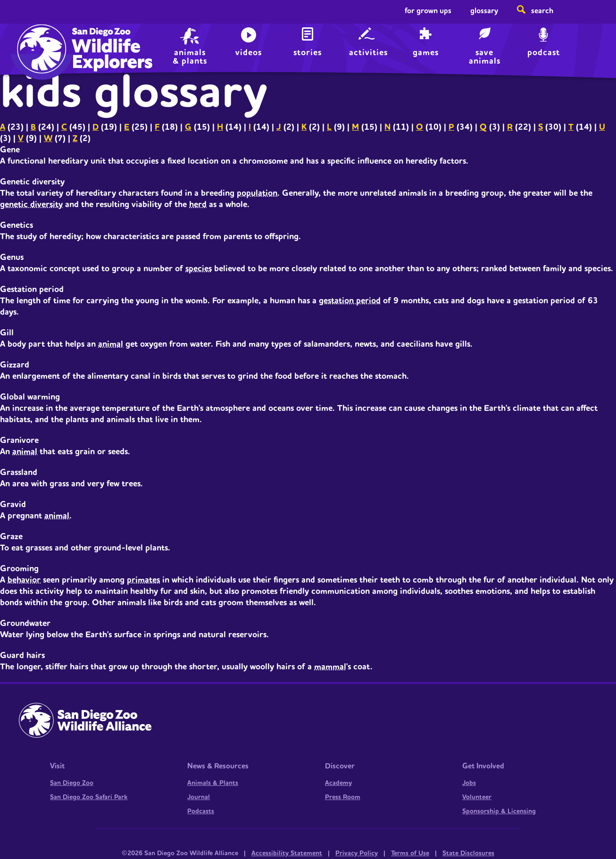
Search (542, 11)
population (257, 193)
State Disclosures (468, 853)
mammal (330, 667)
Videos (249, 53)
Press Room (343, 797)
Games (426, 53)
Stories (308, 53)
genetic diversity (31, 204)
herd (198, 204)
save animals (485, 56)
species (199, 269)
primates (143, 580)
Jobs (469, 783)
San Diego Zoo (72, 783)
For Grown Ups (428, 11)
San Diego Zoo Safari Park (89, 797)
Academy (338, 783)
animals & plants (190, 56)
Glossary (484, 11)
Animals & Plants (213, 783)
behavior (24, 580)
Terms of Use (410, 853)
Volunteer (477, 797)
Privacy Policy (357, 853)
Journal (199, 797)
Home (39, 40)
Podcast (544, 53)
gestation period (350, 301)
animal (111, 344)
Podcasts (201, 811)
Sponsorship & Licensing (499, 811)
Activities (368, 53)
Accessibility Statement (287, 853)
